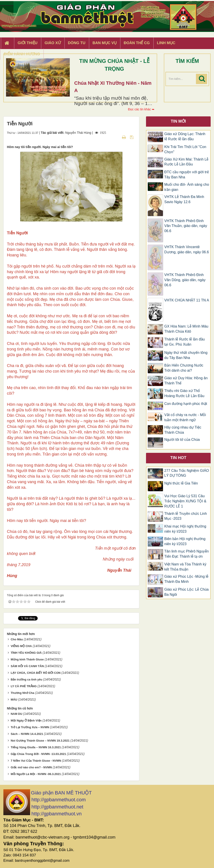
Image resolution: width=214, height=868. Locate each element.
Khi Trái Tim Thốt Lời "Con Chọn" (185, 149)
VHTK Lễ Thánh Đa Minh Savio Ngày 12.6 (184, 199)
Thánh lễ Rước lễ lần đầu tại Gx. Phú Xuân (185, 342)
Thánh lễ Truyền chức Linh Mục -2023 (186, 516)
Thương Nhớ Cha (23, 693)
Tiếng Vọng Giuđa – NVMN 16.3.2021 (36, 747)
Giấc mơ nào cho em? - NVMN (31, 767)
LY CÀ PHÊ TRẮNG (24, 686)
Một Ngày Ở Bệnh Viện (26, 721)
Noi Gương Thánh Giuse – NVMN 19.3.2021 (40, 741)
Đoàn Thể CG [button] (137, 43)
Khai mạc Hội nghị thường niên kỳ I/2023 (185, 529)
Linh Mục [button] (166, 43)
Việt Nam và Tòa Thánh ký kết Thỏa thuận (185, 567)
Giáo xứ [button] (53, 43)
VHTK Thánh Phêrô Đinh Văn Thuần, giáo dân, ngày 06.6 (186, 226)
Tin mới (178, 121)
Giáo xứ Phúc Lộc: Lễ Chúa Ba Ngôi (186, 592)
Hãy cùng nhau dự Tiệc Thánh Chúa (183, 430)
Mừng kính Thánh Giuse (27, 659)
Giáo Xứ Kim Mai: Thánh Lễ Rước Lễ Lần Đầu (186, 162)
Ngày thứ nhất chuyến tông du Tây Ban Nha (186, 355)
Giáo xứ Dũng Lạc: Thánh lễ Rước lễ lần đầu (185, 136)
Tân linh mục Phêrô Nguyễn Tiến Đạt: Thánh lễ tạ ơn (187, 554)
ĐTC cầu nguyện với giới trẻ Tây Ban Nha (187, 175)
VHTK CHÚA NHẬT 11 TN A (187, 300)
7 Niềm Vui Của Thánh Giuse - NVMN (36, 761)
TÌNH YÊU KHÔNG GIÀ (26, 653)
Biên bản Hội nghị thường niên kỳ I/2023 (185, 541)
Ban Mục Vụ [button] (105, 43)
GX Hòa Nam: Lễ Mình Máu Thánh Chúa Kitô (186, 329)
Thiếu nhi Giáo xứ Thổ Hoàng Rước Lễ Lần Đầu (184, 393)
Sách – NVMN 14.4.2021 (27, 734)
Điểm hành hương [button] (22, 54)
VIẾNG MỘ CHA (21, 646)
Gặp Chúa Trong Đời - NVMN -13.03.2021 (38, 754)
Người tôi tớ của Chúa (182, 440)
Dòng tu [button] (77, 43)
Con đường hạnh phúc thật (186, 404)
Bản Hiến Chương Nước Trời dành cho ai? (184, 368)
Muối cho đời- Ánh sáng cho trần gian (187, 187)
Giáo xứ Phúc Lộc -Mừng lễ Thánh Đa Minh (186, 579)
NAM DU (16, 714)
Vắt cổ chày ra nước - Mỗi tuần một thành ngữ (185, 417)
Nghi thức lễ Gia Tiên (181, 483)
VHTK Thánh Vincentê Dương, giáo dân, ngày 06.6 (187, 249)
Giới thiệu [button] (28, 43)
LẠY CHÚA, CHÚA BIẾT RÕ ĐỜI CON (36, 673)
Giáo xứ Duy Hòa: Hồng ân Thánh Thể (186, 381)
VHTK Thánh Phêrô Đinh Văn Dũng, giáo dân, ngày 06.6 (185, 280)
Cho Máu (17, 639)
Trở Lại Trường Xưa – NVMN (30, 727)
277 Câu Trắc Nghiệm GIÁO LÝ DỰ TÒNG (187, 473)
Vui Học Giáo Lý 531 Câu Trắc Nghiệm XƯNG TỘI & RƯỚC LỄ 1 (185, 501)
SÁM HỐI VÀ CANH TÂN (27, 666)
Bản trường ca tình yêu (27, 679)
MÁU (14, 700)
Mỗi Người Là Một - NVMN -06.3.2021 (36, 774)
